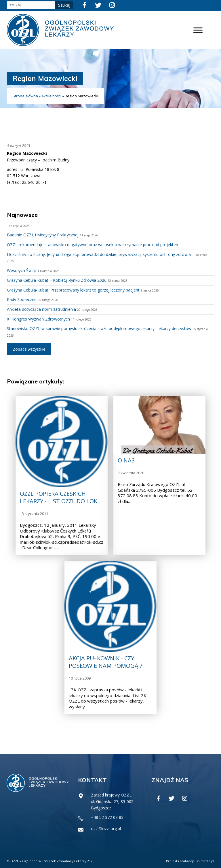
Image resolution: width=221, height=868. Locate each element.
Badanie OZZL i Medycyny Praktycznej (43, 235)
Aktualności (51, 96)
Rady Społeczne (22, 299)
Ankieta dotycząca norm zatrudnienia (41, 309)
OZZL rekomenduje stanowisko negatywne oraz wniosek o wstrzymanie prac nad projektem (93, 245)
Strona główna (25, 96)
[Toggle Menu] (198, 30)
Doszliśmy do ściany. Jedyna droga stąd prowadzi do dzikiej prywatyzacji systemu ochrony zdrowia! (99, 254)
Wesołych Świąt (22, 270)
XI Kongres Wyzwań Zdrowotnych (38, 319)
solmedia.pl (205, 861)
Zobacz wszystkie (29, 349)
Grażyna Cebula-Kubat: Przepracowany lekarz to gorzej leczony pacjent (73, 290)
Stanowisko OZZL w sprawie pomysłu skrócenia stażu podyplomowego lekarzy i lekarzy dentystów (99, 328)
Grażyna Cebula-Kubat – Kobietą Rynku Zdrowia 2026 (57, 280)
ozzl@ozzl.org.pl (106, 829)
